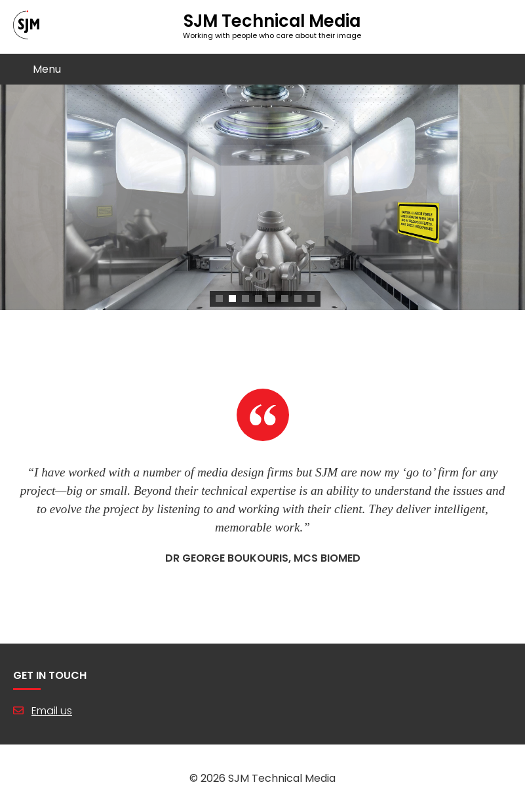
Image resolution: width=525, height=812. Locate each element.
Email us (52, 711)
